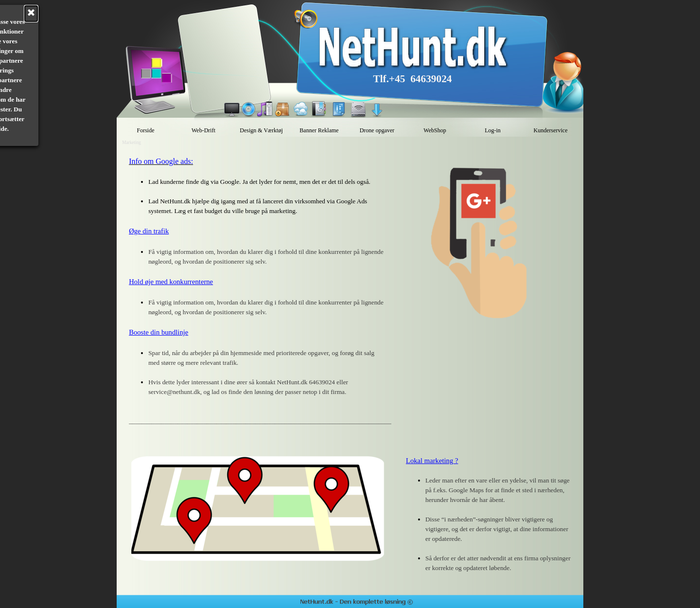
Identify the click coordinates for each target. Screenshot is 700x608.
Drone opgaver (377, 130)
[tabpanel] (258, 296)
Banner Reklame (319, 130)
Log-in (493, 130)
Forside (146, 130)
